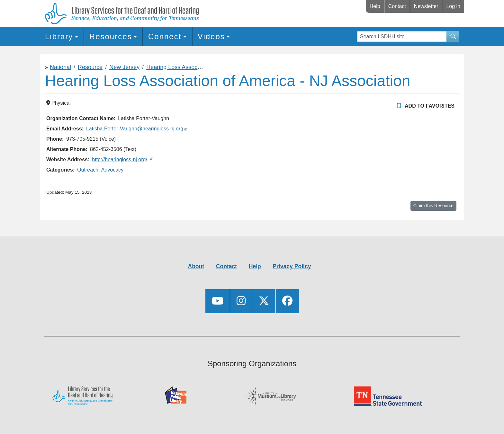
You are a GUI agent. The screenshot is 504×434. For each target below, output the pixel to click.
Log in (453, 6)
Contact (397, 6)
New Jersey (124, 67)
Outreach (88, 170)
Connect (165, 36)
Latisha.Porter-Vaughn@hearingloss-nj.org (135, 129)
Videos (211, 36)
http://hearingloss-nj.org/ (120, 159)
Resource (90, 67)
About (196, 266)
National (60, 67)
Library (59, 36)
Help (375, 6)
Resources (111, 36)
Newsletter (426, 6)
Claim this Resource (433, 206)
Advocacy (112, 170)
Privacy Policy (292, 266)
